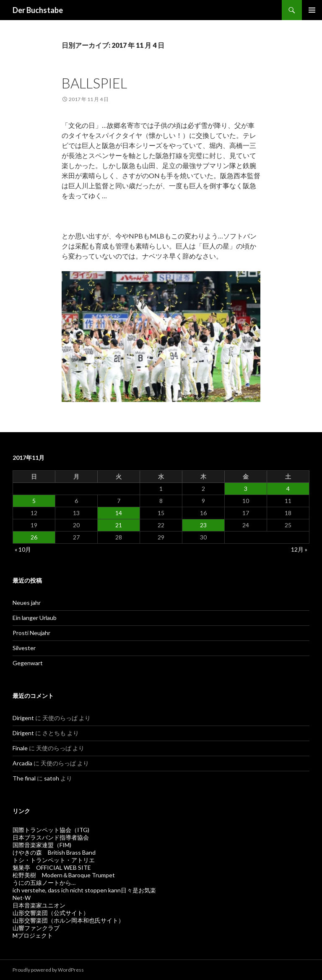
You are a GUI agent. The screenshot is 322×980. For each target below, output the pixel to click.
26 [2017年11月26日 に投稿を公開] (34, 537)
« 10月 (23, 549)
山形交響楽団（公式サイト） (51, 913)
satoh (52, 778)
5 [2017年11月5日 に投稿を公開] (34, 501)
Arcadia (22, 763)
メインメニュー (312, 10)
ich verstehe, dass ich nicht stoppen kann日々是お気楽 (84, 890)
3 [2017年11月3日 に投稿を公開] (246, 489)
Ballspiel (94, 83)
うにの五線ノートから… (44, 883)
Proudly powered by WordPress (48, 970)
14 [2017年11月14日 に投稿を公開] (119, 513)
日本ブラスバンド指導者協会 (51, 837)
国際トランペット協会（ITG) (51, 830)
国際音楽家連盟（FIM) (42, 845)
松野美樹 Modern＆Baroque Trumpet (64, 875)
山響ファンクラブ (36, 928)
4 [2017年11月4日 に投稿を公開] (288, 489)
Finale (20, 748)
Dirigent (23, 718)
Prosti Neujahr (31, 633)
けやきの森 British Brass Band (54, 852)
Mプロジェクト (33, 935)
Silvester (24, 648)
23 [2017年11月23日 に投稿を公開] (203, 525)
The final (24, 778)
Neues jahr (27, 603)
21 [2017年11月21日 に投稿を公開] (119, 525)
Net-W (22, 898)
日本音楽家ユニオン (39, 905)
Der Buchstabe (38, 10)
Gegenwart (28, 663)
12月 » (299, 549)
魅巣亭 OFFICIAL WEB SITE (52, 867)
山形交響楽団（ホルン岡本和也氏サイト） (68, 920)
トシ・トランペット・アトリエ (54, 860)
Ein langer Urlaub (35, 618)
